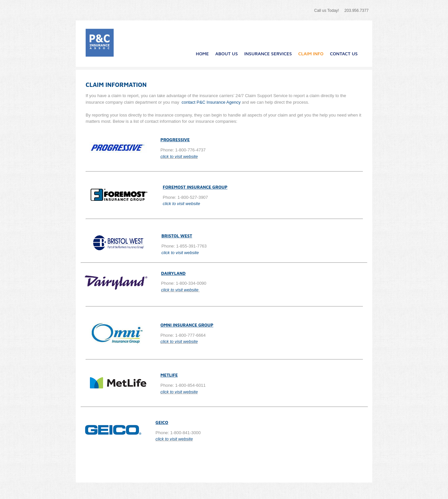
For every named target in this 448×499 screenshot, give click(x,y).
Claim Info (311, 53)
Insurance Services (268, 53)
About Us (227, 53)
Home (202, 53)
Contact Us (344, 53)
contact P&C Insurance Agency (212, 102)
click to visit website (179, 157)
